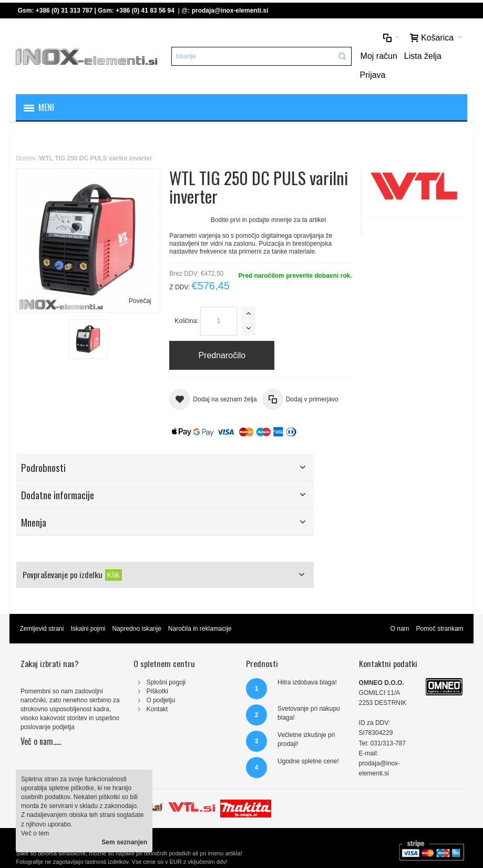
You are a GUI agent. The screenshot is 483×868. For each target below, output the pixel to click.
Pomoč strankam (440, 629)
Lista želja (423, 56)
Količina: (186, 321)
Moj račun (379, 56)
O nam (400, 629)
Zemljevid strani (42, 629)
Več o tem (35, 833)
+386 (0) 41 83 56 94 (145, 11)
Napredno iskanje (136, 629)
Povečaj (140, 301)
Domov (26, 158)
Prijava (373, 75)
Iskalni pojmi (88, 629)
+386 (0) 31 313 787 (64, 11)
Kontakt (157, 709)
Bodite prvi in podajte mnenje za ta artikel (268, 220)
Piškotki (157, 691)
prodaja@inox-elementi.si (230, 11)
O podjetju (161, 700)
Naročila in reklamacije (200, 629)
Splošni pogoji (166, 682)
